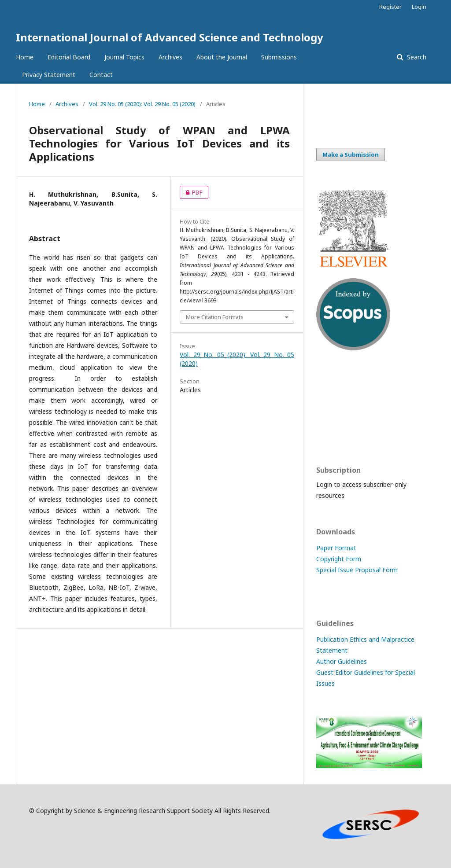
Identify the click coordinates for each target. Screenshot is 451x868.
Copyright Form (339, 559)
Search (416, 57)
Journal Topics (124, 57)
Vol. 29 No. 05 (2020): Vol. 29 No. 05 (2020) (142, 104)
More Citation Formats (215, 317)
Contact (101, 75)
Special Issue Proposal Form (357, 570)
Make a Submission (351, 154)
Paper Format (336, 548)
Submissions (279, 57)
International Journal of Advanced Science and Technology (170, 37)
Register (390, 7)
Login (419, 7)
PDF (191, 192)
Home (25, 57)
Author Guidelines (342, 661)
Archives (170, 57)
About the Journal (222, 57)
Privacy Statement (49, 75)
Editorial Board (69, 57)
